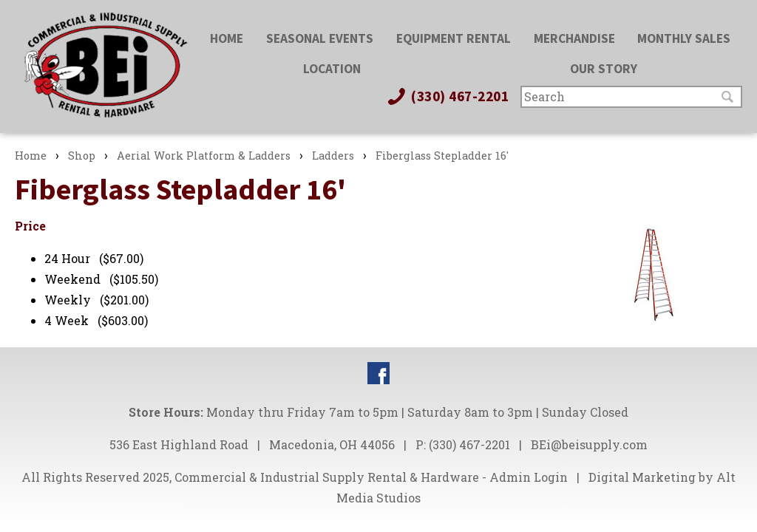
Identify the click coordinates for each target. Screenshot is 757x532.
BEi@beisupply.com (589, 444)
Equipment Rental (454, 38)
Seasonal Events (320, 38)
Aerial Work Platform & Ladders (204, 156)
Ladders (333, 156)
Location (332, 69)
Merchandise (574, 38)
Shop (82, 156)
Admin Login (529, 477)
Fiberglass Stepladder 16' (442, 156)
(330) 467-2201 (447, 96)
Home (227, 38)
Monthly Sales (684, 38)
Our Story (604, 69)
